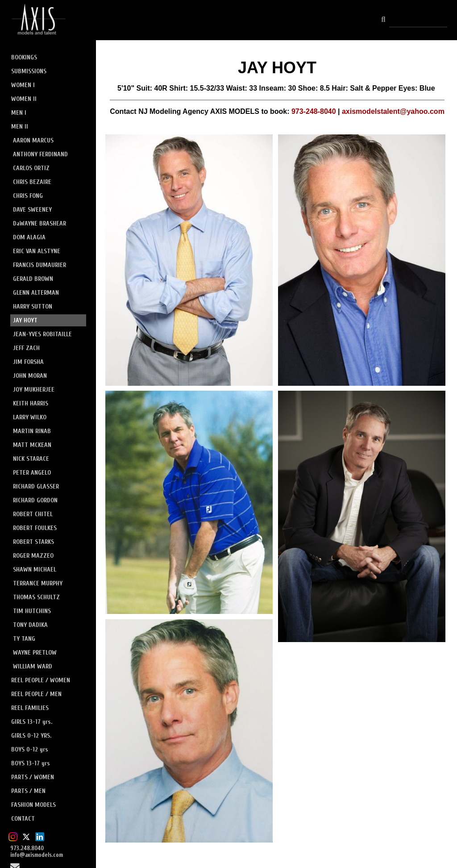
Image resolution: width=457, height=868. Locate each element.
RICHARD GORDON (35, 500)
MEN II (20, 127)
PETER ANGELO (32, 473)
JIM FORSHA (28, 362)
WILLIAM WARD (33, 666)
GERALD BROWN (33, 279)
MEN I (19, 113)
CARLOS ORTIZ (31, 168)
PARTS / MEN (28, 791)
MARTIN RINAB (32, 431)
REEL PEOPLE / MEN (36, 694)
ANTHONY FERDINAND (40, 154)
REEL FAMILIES (30, 708)
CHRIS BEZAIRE (32, 182)
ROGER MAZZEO (33, 556)
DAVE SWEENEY (32, 210)
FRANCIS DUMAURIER (39, 265)
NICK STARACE (31, 459)
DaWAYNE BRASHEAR (39, 223)
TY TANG (24, 639)
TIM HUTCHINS (32, 611)
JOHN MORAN (30, 376)
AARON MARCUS (33, 140)
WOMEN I (23, 85)
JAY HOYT (25, 320)
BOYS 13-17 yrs (31, 763)
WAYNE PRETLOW (35, 653)
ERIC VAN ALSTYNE (37, 251)
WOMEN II (24, 99)
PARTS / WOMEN (33, 777)
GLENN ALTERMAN (36, 293)
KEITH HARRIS (31, 403)
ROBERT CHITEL (33, 514)
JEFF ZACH (26, 348)
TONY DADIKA (30, 625)
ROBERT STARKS (33, 542)
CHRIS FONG (28, 196)
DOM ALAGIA (29, 237)
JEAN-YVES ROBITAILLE (42, 334)
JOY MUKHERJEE (34, 390)
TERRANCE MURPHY (38, 583)
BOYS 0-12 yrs (30, 749)
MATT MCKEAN (32, 445)
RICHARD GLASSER (36, 486)
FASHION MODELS (33, 805)
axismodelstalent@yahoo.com (393, 111)
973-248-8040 (314, 111)
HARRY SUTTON (33, 307)
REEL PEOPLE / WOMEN (41, 680)
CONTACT (23, 819)
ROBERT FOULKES (35, 528)
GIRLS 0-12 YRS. (31, 736)
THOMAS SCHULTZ (36, 597)
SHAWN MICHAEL (35, 570)
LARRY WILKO (30, 417)
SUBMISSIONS (29, 71)
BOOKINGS (24, 57)
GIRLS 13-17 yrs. (32, 722)
